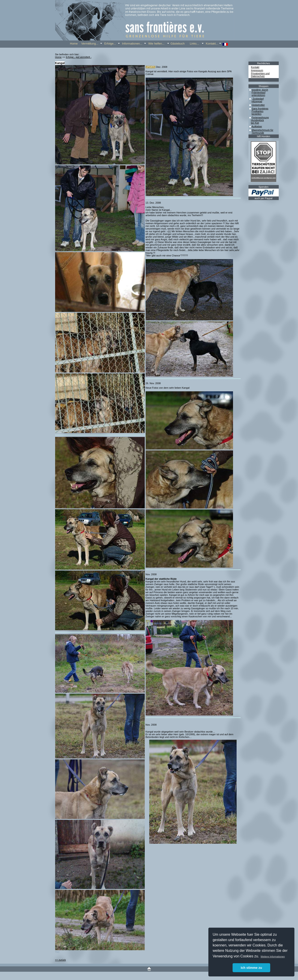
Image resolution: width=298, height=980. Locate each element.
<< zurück (60, 960)
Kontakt (255, 67)
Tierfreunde (258, 133)
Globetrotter (258, 105)
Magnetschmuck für (263, 130)
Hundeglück (257, 120)
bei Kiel (255, 123)
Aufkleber (257, 126)
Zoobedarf (258, 99)
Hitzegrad (257, 101)
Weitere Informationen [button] (273, 957)
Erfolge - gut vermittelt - (79, 57)
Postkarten (258, 111)
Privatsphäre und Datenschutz (260, 75)
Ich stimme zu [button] (251, 968)
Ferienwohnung (260, 117)
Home (58, 57)
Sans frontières (260, 109)
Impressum (257, 70)
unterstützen (258, 95)
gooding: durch (260, 90)
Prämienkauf (259, 92)
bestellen (257, 114)
